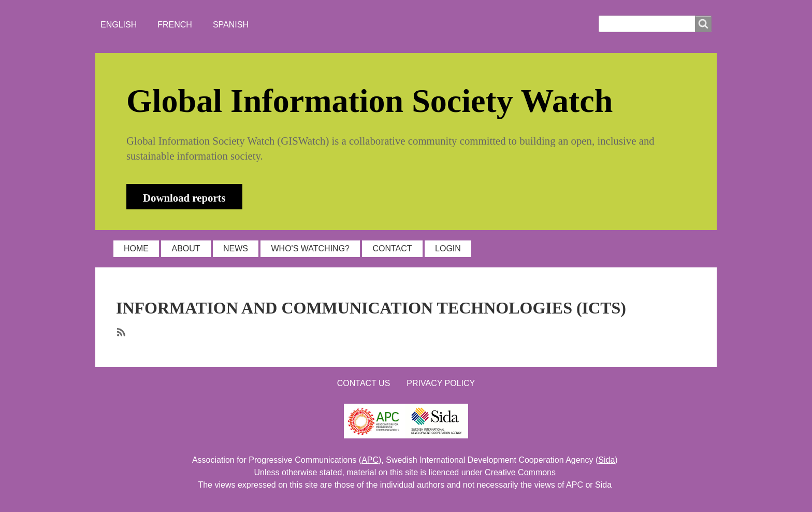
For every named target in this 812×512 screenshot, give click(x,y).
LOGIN (448, 248)
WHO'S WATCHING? (310, 248)
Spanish (231, 25)
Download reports (184, 198)
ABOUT (186, 248)
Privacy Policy (441, 383)
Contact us (364, 383)
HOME (136, 248)
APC (370, 460)
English (119, 25)
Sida (606, 460)
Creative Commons (520, 472)
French (175, 25)
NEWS (236, 248)
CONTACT (392, 248)
